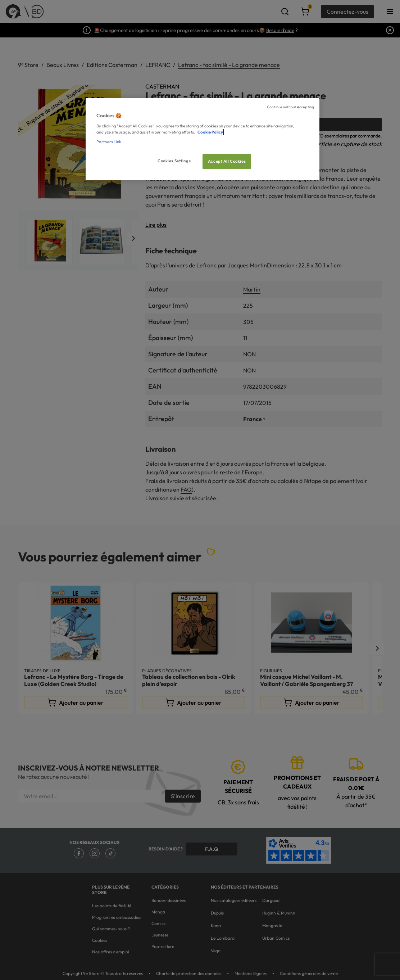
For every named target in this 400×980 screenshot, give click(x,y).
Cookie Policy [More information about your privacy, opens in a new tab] (210, 132)
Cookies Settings (174, 161)
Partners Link (109, 142)
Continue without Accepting (290, 107)
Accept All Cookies (227, 161)
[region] (203, 139)
